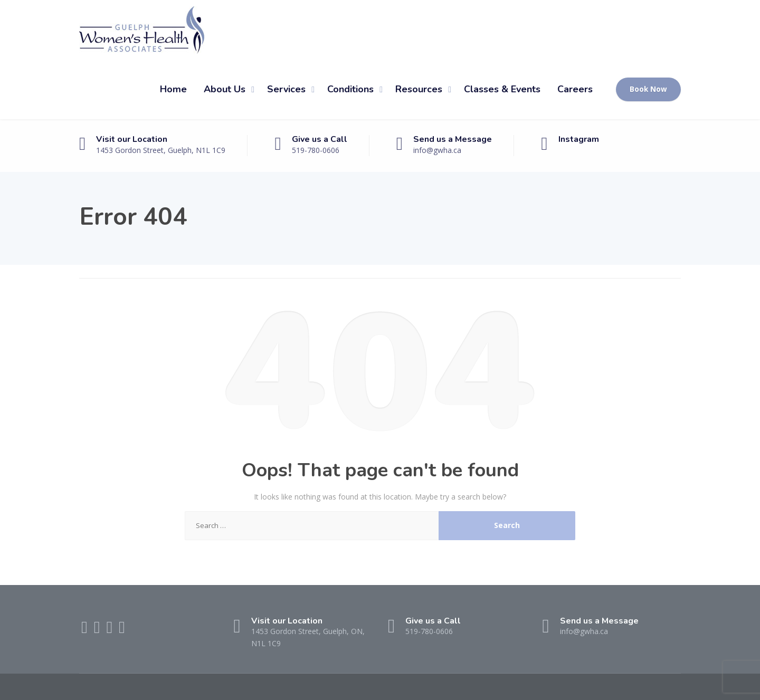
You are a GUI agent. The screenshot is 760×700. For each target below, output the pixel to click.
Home (173, 89)
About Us (225, 89)
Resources (419, 89)
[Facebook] (85, 630)
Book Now (648, 89)
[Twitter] (98, 630)
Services (286, 89)
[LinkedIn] (110, 630)
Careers (575, 89)
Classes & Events (502, 89)
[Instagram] (122, 630)
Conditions (350, 89)
